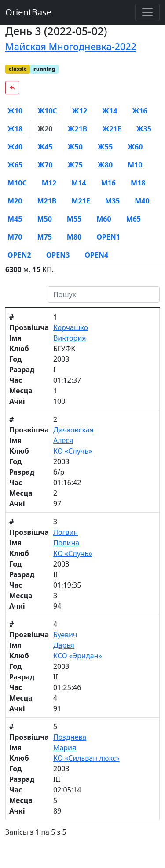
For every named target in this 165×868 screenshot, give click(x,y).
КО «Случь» (73, 451)
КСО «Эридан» (78, 656)
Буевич (65, 635)
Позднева (70, 737)
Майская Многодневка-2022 (71, 46)
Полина (66, 543)
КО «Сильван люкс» (86, 758)
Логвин (66, 532)
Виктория (70, 338)
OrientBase (28, 12)
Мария (65, 748)
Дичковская (73, 430)
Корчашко (71, 327)
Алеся (63, 440)
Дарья (64, 645)
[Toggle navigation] (147, 12)
